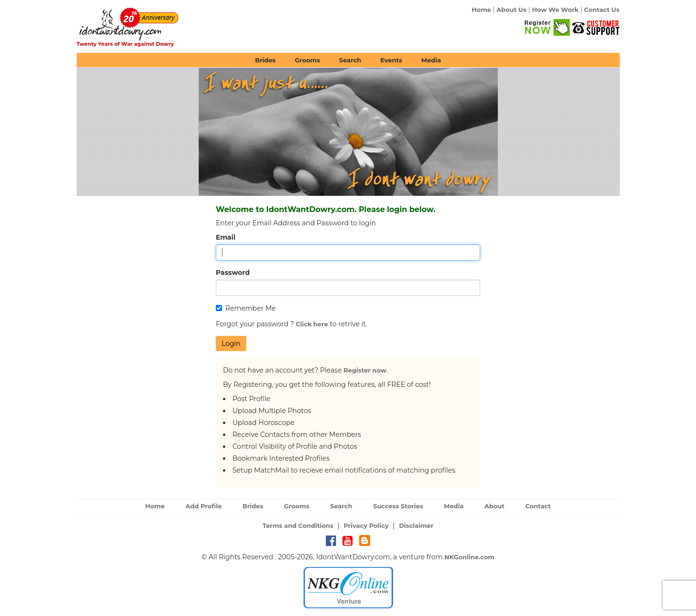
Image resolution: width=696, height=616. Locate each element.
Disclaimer (416, 525)
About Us (511, 10)
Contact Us (602, 10)
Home (481, 10)
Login (231, 343)
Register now (365, 370)
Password (233, 273)
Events (391, 60)
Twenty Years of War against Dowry (126, 44)
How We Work (555, 10)
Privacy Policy (366, 525)
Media (431, 60)
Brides (265, 60)
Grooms (308, 60)
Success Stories (398, 506)
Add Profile (203, 506)
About (494, 506)
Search (350, 60)
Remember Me (246, 308)
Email (226, 237)
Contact (538, 506)
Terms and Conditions (298, 525)
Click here (312, 324)
